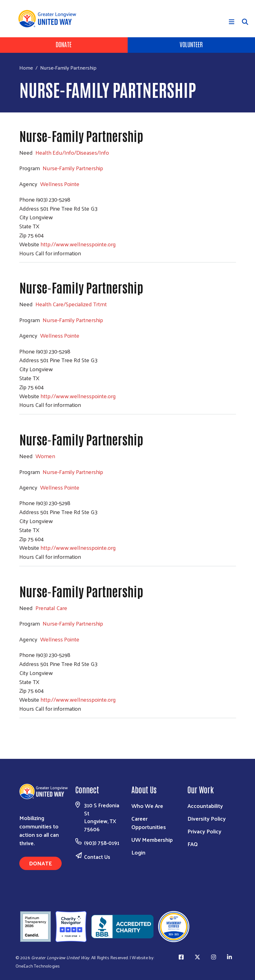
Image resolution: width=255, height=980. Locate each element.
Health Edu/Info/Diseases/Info (72, 152)
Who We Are (147, 806)
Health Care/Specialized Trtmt (71, 304)
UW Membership (152, 839)
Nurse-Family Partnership (73, 168)
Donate (64, 44)
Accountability (205, 806)
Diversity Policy (207, 818)
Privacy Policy (204, 831)
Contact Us (97, 857)
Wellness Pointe (60, 184)
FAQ (193, 844)
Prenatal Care (51, 608)
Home (26, 68)
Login (138, 852)
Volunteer (191, 44)
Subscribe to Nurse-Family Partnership (22, 730)
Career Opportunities (149, 823)
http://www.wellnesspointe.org (78, 244)
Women (45, 456)
